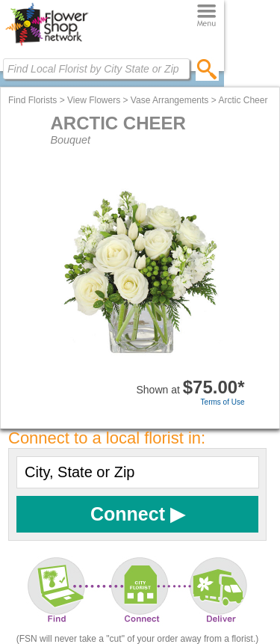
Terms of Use (223, 402)
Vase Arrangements (170, 100)
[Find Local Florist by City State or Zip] (96, 69)
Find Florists (32, 100)
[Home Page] (47, 46)
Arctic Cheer (243, 100)
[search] (207, 69)
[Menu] (206, 16)
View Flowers (94, 100)
